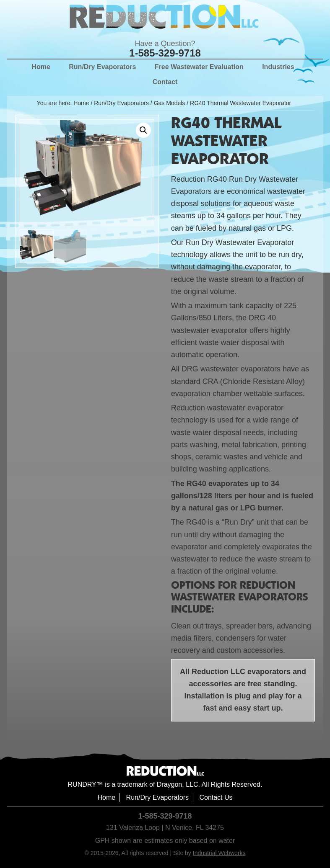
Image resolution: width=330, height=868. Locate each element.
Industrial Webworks (219, 853)
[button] (143, 130)
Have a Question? (165, 44)
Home (106, 797)
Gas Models (170, 103)
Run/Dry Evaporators (121, 103)
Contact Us (216, 797)
